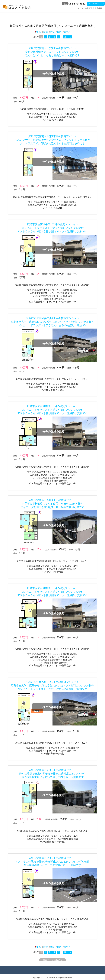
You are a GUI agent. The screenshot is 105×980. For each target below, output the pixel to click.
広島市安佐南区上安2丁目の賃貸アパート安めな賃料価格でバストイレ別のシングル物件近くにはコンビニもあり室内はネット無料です (52, 52)
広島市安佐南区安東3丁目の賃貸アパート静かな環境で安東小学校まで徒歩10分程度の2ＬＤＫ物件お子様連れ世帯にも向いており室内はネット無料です (52, 774)
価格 (38, 32)
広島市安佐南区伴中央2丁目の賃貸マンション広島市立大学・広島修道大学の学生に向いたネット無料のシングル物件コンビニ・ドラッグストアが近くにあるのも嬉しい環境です (52, 322)
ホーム (80, 8)
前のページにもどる (52, 960)
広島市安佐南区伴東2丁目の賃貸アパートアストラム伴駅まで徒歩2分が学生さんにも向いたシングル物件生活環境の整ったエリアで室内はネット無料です (53, 862)
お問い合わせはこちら (92, 4)
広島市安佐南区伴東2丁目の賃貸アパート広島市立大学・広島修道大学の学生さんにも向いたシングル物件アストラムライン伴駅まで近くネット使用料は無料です (52, 140)
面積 (45, 32)
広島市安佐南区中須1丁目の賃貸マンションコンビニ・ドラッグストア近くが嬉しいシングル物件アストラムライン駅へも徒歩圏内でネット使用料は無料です (52, 228)
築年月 (66, 32)
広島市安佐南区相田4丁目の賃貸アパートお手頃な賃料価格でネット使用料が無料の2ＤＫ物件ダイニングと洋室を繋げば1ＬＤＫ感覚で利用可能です (53, 504)
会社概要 (89, 8)
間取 (51, 32)
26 (65, 37)
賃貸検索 (98, 8)
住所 (58, 32)
